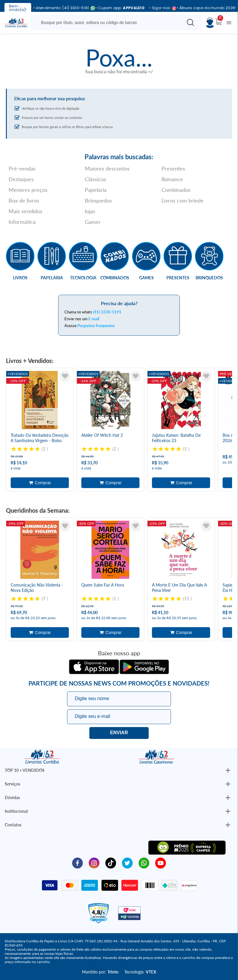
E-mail (94, 319)
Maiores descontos (107, 168)
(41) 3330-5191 (107, 312)
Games (146, 278)
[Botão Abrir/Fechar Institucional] (228, 770)
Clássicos (96, 179)
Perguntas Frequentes (96, 326)
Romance (172, 179)
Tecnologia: (140, 972)
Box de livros (24, 200)
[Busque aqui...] (108, 23)
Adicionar (40, 483)
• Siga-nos (161, 8)
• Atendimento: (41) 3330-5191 (62, 8)
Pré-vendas (22, 168)
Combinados (176, 190)
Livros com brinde (183, 200)
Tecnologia (83, 278)
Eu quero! (119, 733)
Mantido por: (100, 972)
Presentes (173, 168)
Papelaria (96, 190)
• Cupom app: (120, 8)
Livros (20, 278)
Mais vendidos (26, 211)
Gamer (93, 222)
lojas (90, 211)
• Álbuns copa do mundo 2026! (206, 8)
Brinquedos (98, 200)
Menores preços (28, 190)
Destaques (21, 179)
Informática (22, 222)
